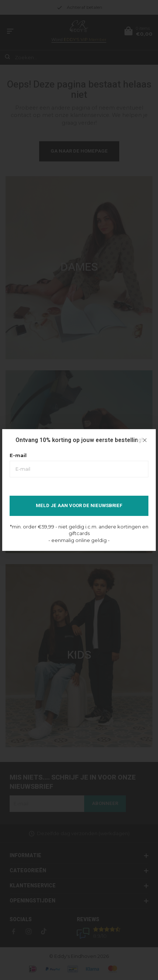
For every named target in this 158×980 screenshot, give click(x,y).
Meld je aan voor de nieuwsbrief (79, 505)
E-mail (18, 455)
